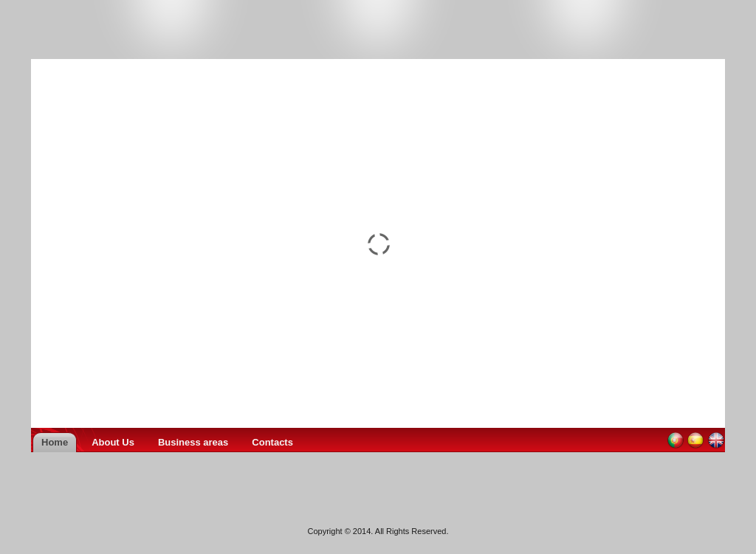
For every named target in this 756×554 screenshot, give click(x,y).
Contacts (272, 442)
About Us (113, 442)
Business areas (193, 442)
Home (55, 442)
